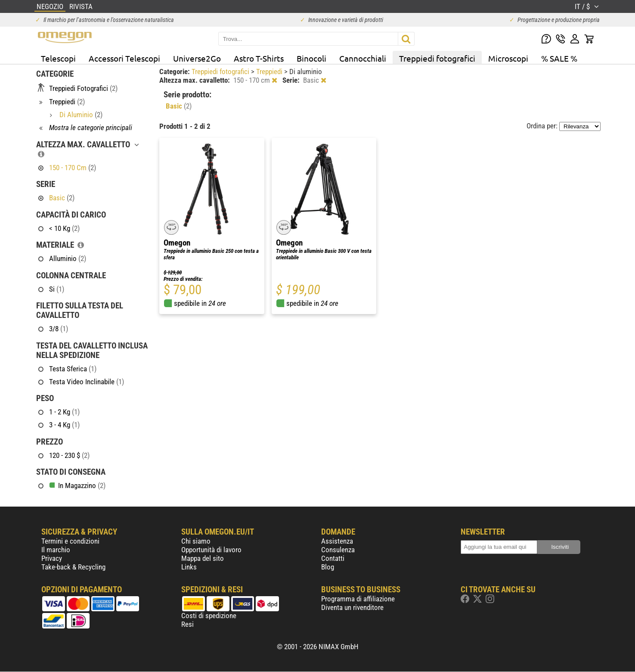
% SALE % (559, 58)
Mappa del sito (203, 558)
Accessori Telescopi (124, 58)
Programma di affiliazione (358, 599)
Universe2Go (197, 58)
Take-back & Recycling (73, 567)
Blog (328, 567)
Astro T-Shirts (259, 58)
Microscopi (508, 58)
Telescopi (58, 58)
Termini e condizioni (70, 541)
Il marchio (56, 550)
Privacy (52, 558)
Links (189, 567)
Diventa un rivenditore (352, 607)
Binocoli (311, 58)
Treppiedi (270, 72)
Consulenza (338, 550)
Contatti (333, 558)
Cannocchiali (363, 58)
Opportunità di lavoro (211, 550)
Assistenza (337, 541)
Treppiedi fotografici (437, 58)
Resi (187, 624)
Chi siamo (196, 541)
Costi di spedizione (209, 616)
